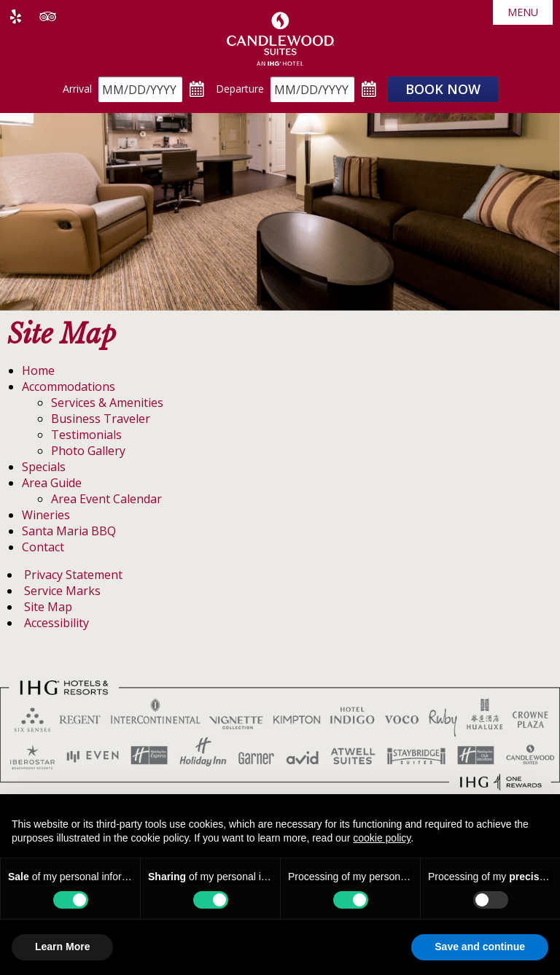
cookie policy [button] (382, 838)
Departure (240, 89)
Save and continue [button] (480, 947)
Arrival (77, 89)
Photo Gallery (88, 451)
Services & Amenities (107, 403)
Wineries (46, 515)
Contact (43, 547)
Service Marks (62, 591)
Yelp (15, 17)
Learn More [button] (62, 947)
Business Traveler (101, 419)
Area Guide (52, 483)
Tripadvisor (47, 17)
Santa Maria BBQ (69, 531)
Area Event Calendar (106, 499)
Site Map (48, 607)
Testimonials (86, 435)
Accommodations (69, 386)
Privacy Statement (73, 575)
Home (38, 370)
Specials (44, 467)
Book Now (443, 89)
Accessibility (57, 623)
